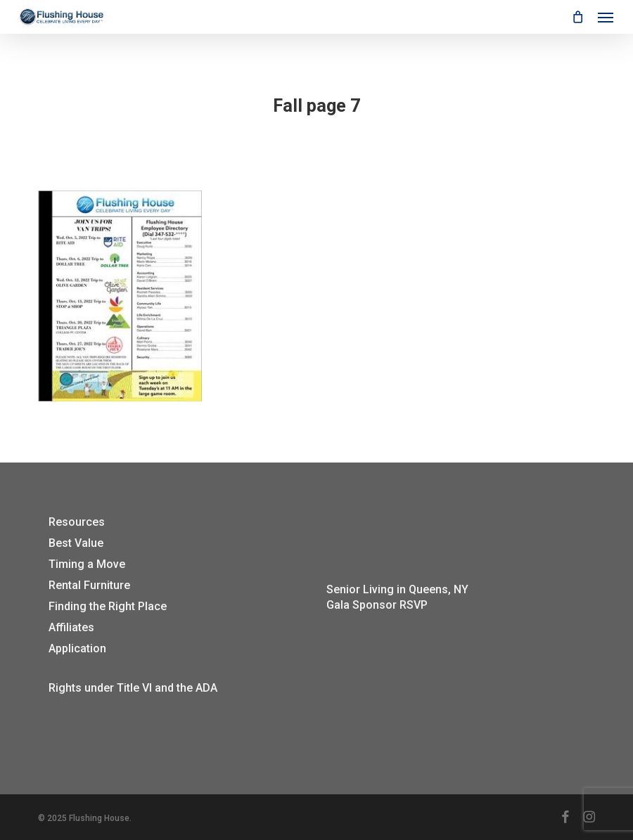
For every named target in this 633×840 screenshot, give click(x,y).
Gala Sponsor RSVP (377, 605)
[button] (606, 17)
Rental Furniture (89, 585)
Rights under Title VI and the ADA (133, 688)
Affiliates (71, 627)
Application (77, 648)
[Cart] (577, 17)
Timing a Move (87, 564)
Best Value (76, 543)
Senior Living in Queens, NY (397, 589)
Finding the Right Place (108, 606)
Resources (77, 522)
